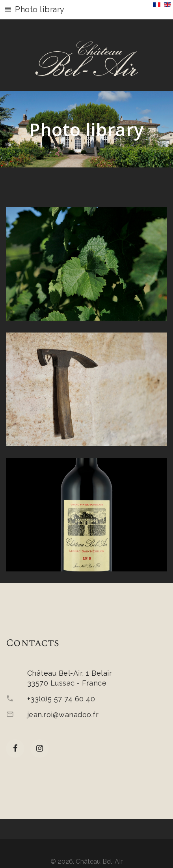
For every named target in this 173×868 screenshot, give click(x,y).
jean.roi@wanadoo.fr (63, 715)
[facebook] (15, 749)
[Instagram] (40, 749)
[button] (86, 10)
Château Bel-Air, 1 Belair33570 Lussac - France (70, 678)
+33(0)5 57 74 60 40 (61, 699)
